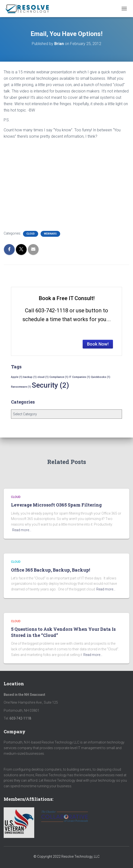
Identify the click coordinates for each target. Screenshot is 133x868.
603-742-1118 (20, 718)
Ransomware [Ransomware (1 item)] (21, 387)
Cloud (31, 234)
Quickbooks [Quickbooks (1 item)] (101, 377)
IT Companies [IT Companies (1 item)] (80, 377)
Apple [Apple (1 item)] (17, 377)
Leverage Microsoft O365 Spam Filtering (56, 505)
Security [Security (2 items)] (50, 385)
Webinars (50, 234)
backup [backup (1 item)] (30, 377)
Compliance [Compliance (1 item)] (59, 377)
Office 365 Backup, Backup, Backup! (50, 570)
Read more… (22, 530)
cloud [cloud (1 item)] (43, 377)
